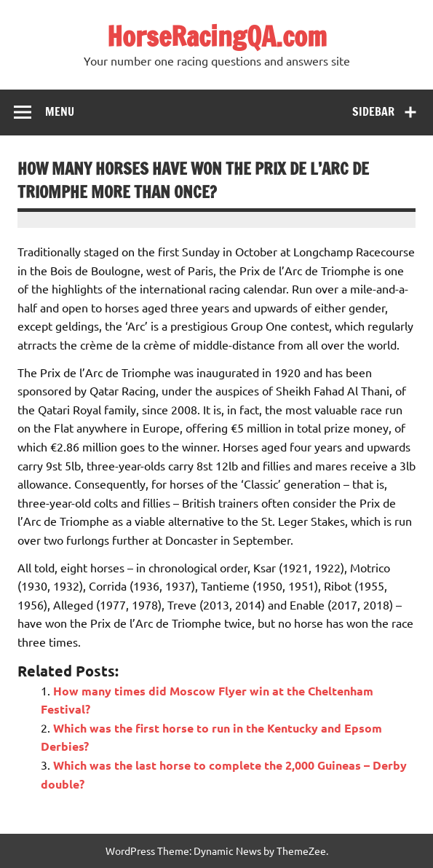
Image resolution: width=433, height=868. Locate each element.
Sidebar (373, 111)
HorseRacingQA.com (217, 36)
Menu (60, 111)
